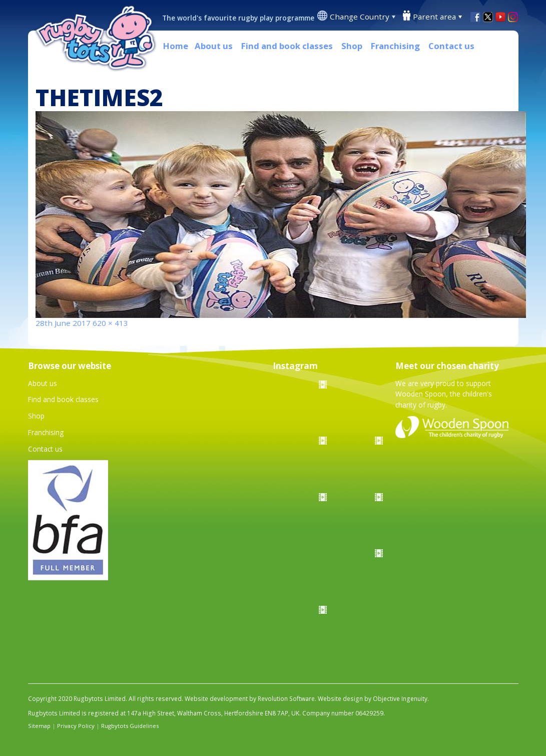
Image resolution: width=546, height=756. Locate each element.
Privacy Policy (76, 726)
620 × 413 (110, 323)
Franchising (395, 46)
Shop (352, 46)
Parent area (434, 17)
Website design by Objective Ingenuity (373, 699)
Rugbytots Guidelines (130, 726)
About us (214, 46)
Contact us (451, 46)
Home (176, 46)
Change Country (360, 17)
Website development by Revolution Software (250, 699)
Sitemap (39, 726)
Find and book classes (287, 46)
